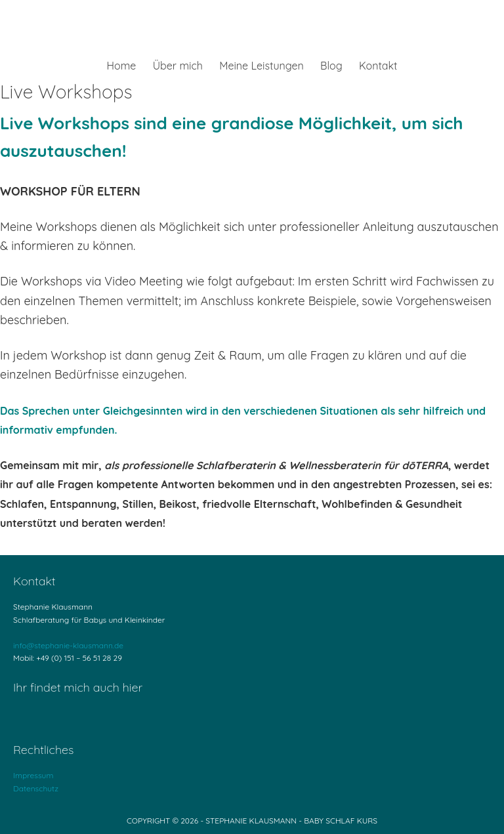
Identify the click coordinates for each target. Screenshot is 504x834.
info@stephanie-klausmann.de (68, 645)
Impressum (33, 775)
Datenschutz (36, 788)
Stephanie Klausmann (252, 30)
